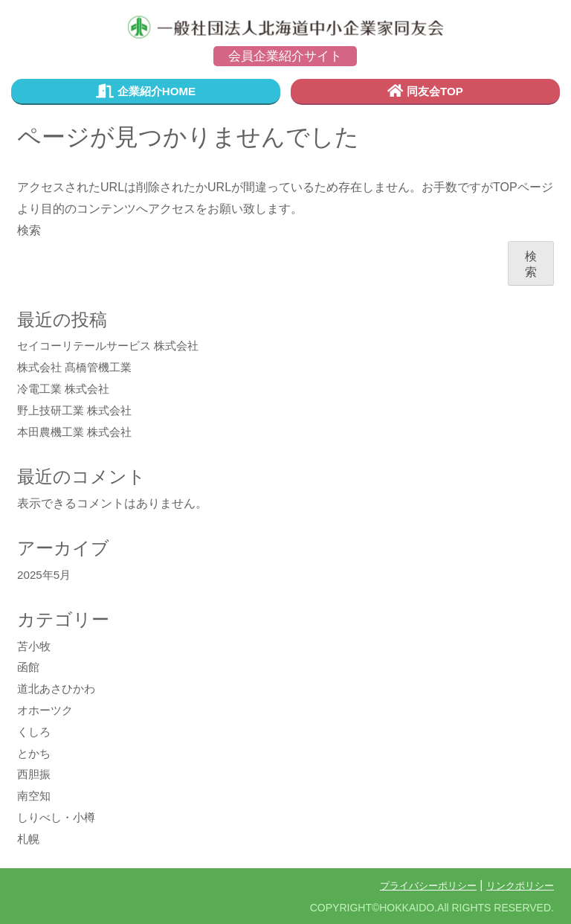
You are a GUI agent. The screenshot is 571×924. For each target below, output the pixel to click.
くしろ (35, 732)
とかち (35, 753)
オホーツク (47, 711)
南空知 (35, 796)
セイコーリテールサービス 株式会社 (114, 346)
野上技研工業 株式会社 (78, 411)
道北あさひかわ (59, 689)
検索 (29, 230)
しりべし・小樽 (59, 818)
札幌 (29, 840)
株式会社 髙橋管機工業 (78, 368)
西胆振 (35, 775)
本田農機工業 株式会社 (78, 433)
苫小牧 (35, 646)
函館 (29, 668)
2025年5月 (46, 575)
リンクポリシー (517, 885)
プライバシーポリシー (419, 885)
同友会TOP (426, 92)
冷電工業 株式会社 (66, 389)
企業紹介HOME (146, 92)
